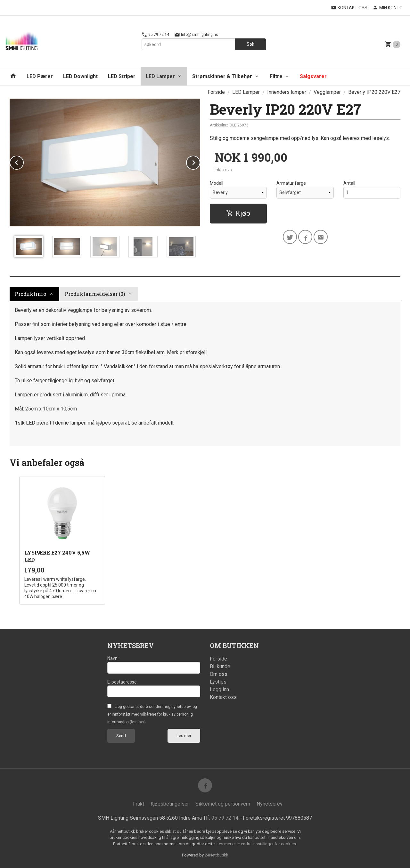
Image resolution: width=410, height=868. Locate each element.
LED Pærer (40, 76)
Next (200, 162)
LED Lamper (160, 76)
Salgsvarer (313, 76)
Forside (216, 92)
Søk (250, 44)
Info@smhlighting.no (196, 35)
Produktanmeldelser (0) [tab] (95, 294)
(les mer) (138, 722)
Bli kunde (220, 666)
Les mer (184, 736)
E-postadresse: (123, 682)
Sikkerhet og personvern (223, 804)
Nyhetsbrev (270, 804)
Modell (217, 183)
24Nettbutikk (217, 855)
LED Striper (122, 76)
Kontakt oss (223, 697)
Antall (349, 183)
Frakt (139, 804)
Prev (23, 162)
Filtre (276, 76)
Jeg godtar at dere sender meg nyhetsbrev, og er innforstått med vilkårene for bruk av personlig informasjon (152, 714)
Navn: (113, 658)
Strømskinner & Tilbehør (222, 76)
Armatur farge (291, 183)
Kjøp (238, 213)
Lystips (218, 682)
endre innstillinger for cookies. (269, 844)
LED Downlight (80, 76)
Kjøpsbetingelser (170, 804)
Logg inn (219, 690)
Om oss (219, 674)
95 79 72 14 (155, 35)
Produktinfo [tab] (30, 294)
